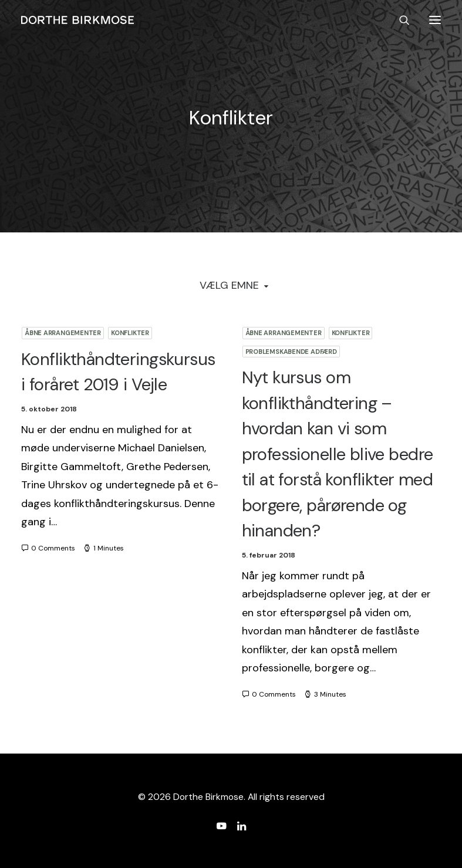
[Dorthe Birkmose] (79, 20)
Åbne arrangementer (63, 333)
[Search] (399, 20)
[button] (435, 20)
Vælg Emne (229, 285)
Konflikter (130, 333)
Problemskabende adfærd (291, 352)
